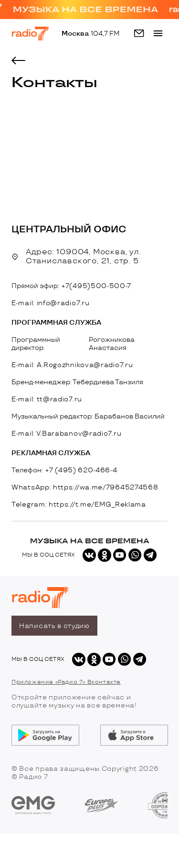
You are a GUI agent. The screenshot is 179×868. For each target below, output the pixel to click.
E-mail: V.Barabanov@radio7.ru (66, 434)
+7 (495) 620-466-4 (81, 470)
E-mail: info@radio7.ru (50, 303)
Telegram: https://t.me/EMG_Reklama (79, 504)
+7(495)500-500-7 (96, 286)
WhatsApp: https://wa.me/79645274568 (85, 487)
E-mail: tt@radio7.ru (47, 399)
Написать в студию (54, 626)
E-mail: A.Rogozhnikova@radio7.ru (72, 365)
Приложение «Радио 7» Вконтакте (66, 682)
